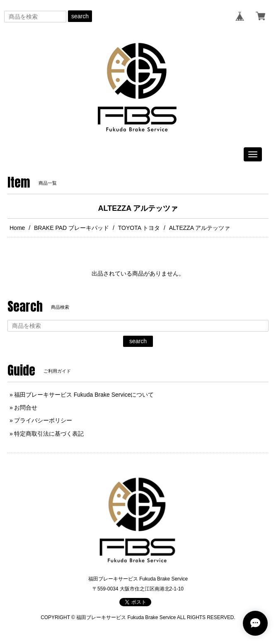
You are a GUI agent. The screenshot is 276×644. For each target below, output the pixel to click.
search (80, 16)
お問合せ (26, 407)
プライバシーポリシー (43, 420)
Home (17, 228)
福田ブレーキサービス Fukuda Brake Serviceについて (84, 395)
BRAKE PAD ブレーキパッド (71, 228)
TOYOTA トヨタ (139, 228)
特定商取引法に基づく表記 (49, 434)
